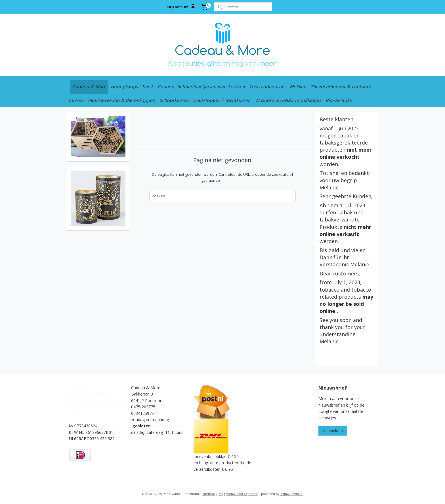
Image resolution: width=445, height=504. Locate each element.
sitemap (209, 494)
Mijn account (182, 7)
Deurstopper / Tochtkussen (222, 100)
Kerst (148, 87)
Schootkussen (174, 100)
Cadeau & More (89, 87)
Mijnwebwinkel (292, 494)
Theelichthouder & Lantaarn (341, 87)
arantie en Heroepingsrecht (96, 407)
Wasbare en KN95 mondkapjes (288, 100)
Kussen (76, 100)
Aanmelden (333, 430)
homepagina (232, 180)
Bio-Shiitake (339, 100)
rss (221, 494)
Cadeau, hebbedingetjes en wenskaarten (201, 87)
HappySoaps (124, 87)
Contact (76, 413)
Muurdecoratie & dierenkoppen (121, 100)
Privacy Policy (81, 401)
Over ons (77, 388)
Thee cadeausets (267, 87)
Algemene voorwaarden (91, 394)
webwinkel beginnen (242, 494)
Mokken (298, 87)
